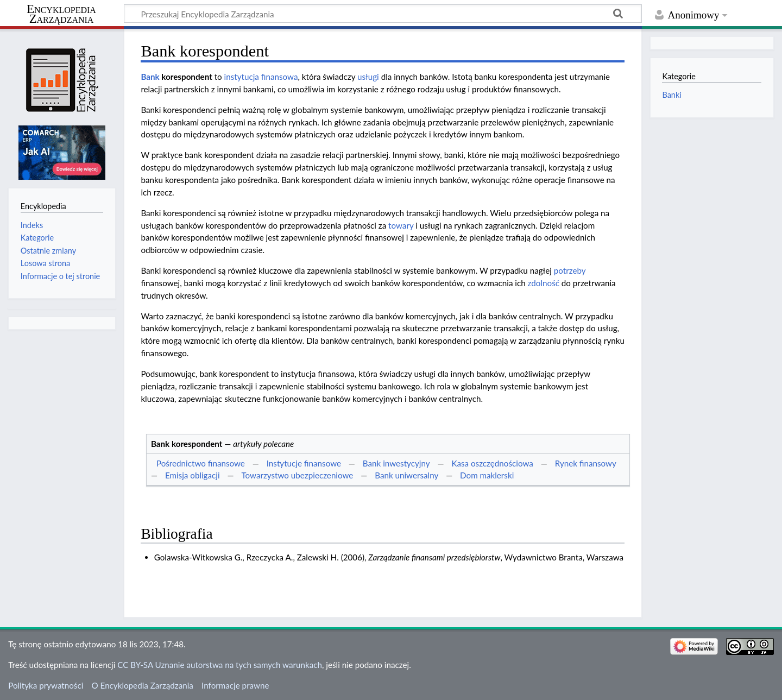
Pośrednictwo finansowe (201, 463)
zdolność (544, 283)
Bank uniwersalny (406, 475)
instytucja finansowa (261, 77)
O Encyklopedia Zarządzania (143, 685)
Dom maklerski (487, 475)
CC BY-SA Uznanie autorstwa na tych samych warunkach (220, 665)
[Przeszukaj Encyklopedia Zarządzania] (383, 14)
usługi (368, 77)
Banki (671, 95)
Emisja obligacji (193, 475)
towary (401, 225)
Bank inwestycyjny (396, 463)
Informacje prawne (235, 685)
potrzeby (570, 270)
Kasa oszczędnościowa (492, 463)
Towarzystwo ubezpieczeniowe (297, 475)
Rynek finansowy (586, 463)
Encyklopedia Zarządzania (61, 14)
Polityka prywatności (46, 685)
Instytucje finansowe (304, 463)
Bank (150, 77)
